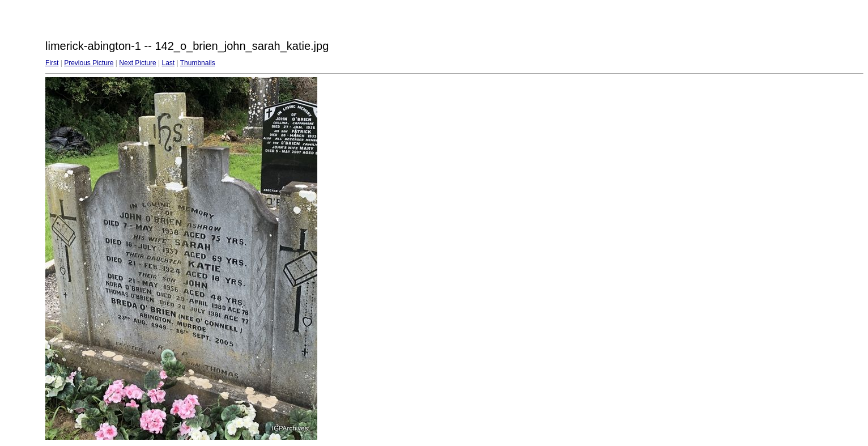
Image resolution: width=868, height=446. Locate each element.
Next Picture (137, 63)
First (52, 63)
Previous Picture (89, 63)
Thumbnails (198, 63)
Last (168, 63)
